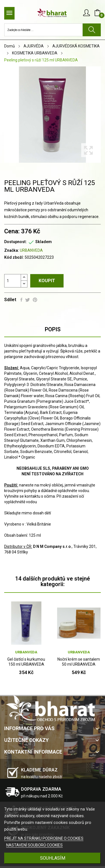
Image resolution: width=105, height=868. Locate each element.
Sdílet (21, 300)
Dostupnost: (16, 242)
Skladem (44, 242)
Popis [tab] (53, 329)
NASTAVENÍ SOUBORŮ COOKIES (34, 845)
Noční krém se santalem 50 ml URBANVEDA (79, 662)
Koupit (47, 281)
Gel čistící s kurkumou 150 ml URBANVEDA (26, 662)
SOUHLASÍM (53, 858)
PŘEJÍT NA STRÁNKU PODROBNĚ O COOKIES (44, 838)
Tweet (28, 300)
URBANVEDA (31, 250)
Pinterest (35, 300)
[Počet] (13, 281)
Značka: (12, 250)
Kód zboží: (14, 257)
